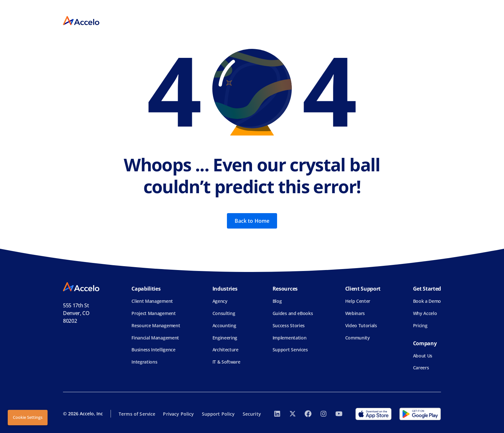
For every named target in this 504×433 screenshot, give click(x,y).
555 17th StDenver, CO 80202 (76, 313)
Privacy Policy (178, 414)
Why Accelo (425, 313)
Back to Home (252, 221)
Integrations (144, 362)
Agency (220, 301)
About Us (423, 356)
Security (252, 414)
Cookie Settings (28, 417)
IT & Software (226, 362)
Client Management (152, 301)
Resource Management (156, 325)
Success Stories (289, 325)
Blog (277, 301)
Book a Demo (427, 301)
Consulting (224, 313)
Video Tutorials (361, 325)
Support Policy (218, 414)
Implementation (290, 338)
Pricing (420, 325)
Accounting (224, 325)
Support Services (290, 350)
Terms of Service (137, 414)
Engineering (225, 338)
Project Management (153, 313)
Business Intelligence (153, 350)
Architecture (225, 350)
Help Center (358, 301)
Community (358, 338)
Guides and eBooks (293, 313)
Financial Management (155, 338)
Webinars (355, 313)
